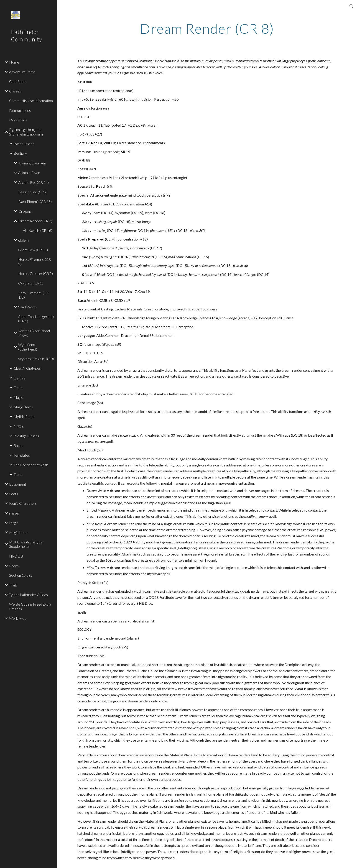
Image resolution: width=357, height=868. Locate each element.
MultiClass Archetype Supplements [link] (26, 544)
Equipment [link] (18, 484)
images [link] (14, 513)
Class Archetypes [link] (27, 368)
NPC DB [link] (16, 556)
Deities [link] (19, 378)
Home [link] (14, 62)
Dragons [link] (25, 211)
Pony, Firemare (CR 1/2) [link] (33, 295)
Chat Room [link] (18, 81)
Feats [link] (18, 388)
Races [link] (18, 445)
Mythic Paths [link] (24, 416)
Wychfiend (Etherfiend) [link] (28, 347)
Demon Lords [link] (20, 110)
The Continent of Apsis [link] (31, 465)
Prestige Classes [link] (26, 436)
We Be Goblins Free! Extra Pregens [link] (30, 606)
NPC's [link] (19, 426)
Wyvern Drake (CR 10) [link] (36, 359)
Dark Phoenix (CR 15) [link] (35, 201)
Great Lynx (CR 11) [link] (33, 250)
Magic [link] (18, 397)
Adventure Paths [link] (22, 72)
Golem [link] (23, 240)
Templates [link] (22, 455)
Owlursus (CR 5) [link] (31, 283)
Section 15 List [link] (21, 575)
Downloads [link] (18, 120)
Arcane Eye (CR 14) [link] (33, 182)
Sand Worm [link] (27, 307)
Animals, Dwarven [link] (32, 163)
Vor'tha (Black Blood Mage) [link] (34, 333)
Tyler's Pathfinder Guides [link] (28, 595)
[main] (207, 28)
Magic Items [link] (23, 407)
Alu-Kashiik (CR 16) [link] (37, 230)
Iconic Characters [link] (23, 503)
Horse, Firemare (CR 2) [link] (34, 261)
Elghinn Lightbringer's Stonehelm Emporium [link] (26, 132)
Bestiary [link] (20, 153)
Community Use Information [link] (31, 101)
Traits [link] (18, 474)
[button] (352, 6)
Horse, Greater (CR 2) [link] (36, 273)
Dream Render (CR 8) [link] (35, 221)
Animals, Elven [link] (29, 173)
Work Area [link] (18, 618)
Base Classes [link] (24, 144)
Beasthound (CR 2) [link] (33, 192)
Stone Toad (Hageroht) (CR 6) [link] (36, 319)
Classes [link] (15, 91)
